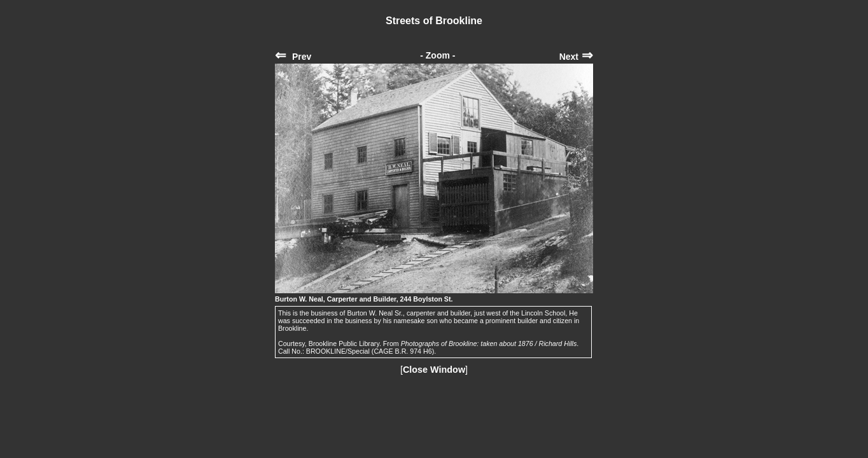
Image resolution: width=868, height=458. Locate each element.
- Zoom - (437, 55)
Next (576, 57)
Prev (293, 57)
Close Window (434, 370)
